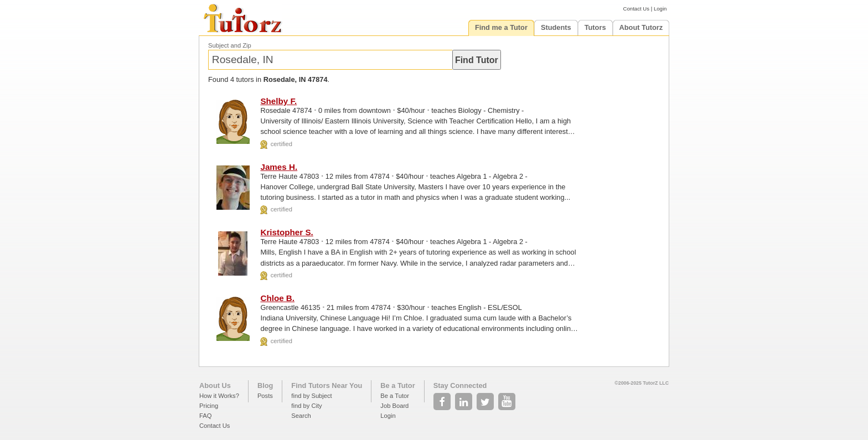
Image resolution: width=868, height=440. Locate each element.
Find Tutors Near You (327, 385)
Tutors (595, 27)
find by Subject (311, 396)
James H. (279, 167)
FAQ (205, 416)
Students (556, 27)
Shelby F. (278, 101)
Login (660, 9)
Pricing (209, 406)
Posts (265, 396)
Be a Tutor (397, 385)
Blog (265, 385)
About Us (215, 385)
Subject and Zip (230, 45)
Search (301, 416)
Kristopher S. (286, 232)
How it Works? (219, 396)
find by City (306, 406)
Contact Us (636, 9)
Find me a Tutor (501, 27)
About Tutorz (641, 27)
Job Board (394, 406)
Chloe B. (277, 298)
